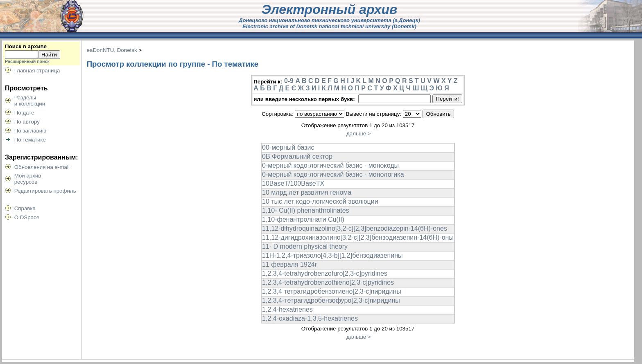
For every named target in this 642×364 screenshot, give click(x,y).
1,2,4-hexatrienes (287, 309)
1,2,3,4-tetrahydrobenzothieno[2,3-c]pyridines (328, 282)
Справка (25, 208)
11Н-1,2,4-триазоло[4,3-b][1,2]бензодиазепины (332, 255)
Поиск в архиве (26, 46)
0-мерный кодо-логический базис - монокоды (330, 165)
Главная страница (37, 71)
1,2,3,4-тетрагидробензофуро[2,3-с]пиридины (331, 300)
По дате (24, 113)
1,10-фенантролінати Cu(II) (303, 219)
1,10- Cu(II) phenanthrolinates (306, 210)
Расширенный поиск (27, 61)
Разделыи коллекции (30, 101)
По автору (27, 122)
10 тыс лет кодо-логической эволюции (320, 201)
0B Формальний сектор (297, 156)
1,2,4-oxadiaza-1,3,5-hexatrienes (310, 318)
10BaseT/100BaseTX (293, 183)
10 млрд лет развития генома (307, 192)
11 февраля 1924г (289, 264)
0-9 (289, 81)
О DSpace (27, 217)
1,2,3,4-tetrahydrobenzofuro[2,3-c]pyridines (325, 273)
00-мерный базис (288, 147)
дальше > (359, 134)
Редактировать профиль (45, 191)
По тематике (30, 140)
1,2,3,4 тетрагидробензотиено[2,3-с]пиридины (332, 291)
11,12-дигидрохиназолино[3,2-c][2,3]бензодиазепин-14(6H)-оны (358, 237)
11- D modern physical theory (305, 246)
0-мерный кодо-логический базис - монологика (333, 174)
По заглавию (31, 131)
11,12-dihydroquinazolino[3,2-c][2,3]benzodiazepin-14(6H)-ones (355, 228)
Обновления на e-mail (42, 167)
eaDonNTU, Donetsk (112, 50)
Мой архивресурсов (28, 179)
